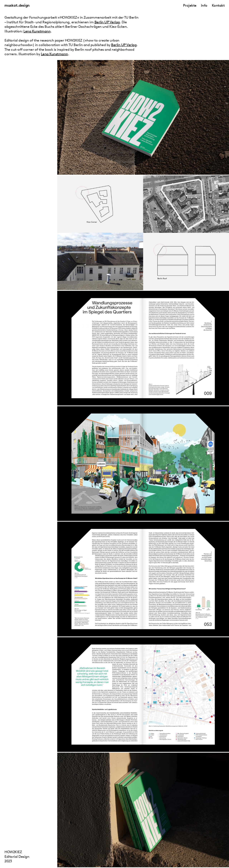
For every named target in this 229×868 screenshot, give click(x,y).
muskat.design (17, 5)
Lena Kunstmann (37, 31)
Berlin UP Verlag (107, 22)
